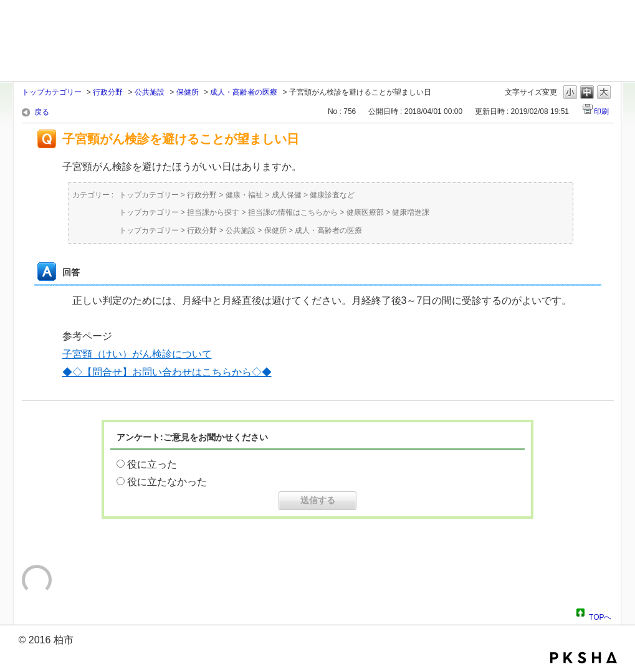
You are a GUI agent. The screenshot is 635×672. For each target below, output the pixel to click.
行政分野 (108, 92)
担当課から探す (213, 212)
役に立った (152, 464)
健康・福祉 (244, 195)
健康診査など (332, 195)
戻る (42, 112)
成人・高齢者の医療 (244, 92)
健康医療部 (365, 212)
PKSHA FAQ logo (584, 658)
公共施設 (150, 92)
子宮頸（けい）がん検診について (137, 354)
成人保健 (287, 195)
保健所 (188, 92)
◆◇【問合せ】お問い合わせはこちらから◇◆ (167, 372)
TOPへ (600, 615)
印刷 (601, 111)
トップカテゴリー (52, 92)
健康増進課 (411, 212)
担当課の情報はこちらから (293, 212)
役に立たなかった (167, 482)
